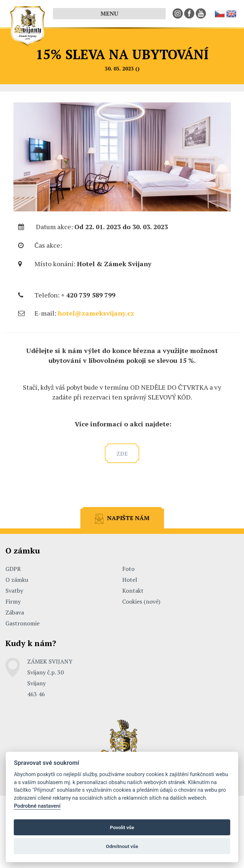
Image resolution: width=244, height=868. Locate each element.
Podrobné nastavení (37, 806)
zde (122, 454)
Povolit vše (122, 827)
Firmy (13, 601)
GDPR (13, 569)
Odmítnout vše (122, 846)
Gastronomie (22, 623)
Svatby (14, 591)
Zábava (15, 612)
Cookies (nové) (141, 601)
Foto (128, 569)
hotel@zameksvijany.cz (96, 313)
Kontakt (133, 591)
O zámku (17, 580)
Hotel (130, 580)
